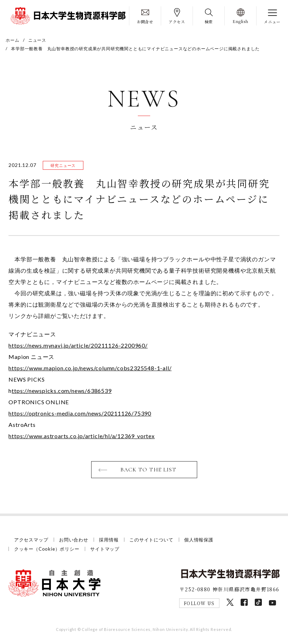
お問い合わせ (74, 540)
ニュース (37, 40)
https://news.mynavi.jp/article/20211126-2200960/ (78, 345)
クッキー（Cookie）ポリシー (47, 549)
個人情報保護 (199, 540)
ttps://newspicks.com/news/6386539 (61, 391)
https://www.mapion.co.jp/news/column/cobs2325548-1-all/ (90, 368)
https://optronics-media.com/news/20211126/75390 (80, 413)
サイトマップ (105, 549)
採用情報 (109, 540)
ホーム (12, 40)
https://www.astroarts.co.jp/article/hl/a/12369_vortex (81, 436)
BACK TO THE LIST (149, 470)
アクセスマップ (31, 540)
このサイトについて (151, 540)
